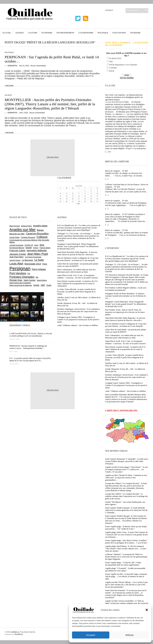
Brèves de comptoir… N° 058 (116, 201)
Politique (103, 33)
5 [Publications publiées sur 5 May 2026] (67, 193)
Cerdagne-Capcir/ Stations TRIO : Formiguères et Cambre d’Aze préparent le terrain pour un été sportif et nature (126, 385)
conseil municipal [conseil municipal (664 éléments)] (16, 245)
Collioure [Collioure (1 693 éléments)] (42, 237)
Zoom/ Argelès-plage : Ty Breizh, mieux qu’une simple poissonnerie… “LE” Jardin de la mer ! (126, 528)
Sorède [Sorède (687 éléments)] (36, 285)
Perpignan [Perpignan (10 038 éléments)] (20, 268)
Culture (33, 33)
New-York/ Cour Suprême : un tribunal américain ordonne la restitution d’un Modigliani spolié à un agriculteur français (124, 97)
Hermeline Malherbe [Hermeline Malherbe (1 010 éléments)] (37, 250)
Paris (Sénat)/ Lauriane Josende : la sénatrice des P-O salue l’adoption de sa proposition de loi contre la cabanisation (125, 349)
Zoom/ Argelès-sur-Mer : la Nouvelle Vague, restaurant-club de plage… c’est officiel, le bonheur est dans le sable (126, 576)
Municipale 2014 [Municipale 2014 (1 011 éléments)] (33, 264)
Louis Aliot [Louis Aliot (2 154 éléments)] (16, 264)
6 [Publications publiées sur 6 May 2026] (73, 193)
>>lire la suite (9, 85)
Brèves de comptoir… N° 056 (116, 230)
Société (8, 95)
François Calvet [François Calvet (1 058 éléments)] (17, 250)
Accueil (7, 33)
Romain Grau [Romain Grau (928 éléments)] (16, 280)
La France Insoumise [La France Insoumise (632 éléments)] (33, 257)
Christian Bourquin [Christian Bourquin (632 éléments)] (28, 237)
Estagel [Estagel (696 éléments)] (29, 248)
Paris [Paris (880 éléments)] (45, 264)
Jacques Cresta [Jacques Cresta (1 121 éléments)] (18, 254)
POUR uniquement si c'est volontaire (123, 65)
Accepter (91, 635)
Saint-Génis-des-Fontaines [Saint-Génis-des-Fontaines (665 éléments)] (20, 283)
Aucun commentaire (38, 66)
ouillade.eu (15, 632)
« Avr (78, 204)
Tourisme (135, 33)
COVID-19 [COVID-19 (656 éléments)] (29, 245)
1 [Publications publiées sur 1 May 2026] (85, 191)
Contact (109, 10)
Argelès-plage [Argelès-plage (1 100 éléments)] (40, 226)
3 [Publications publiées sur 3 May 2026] (97, 191)
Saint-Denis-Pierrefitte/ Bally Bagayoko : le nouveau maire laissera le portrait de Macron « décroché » (125, 319)
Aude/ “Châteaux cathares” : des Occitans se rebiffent (125, 391)
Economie (47, 33)
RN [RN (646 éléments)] (37, 277)
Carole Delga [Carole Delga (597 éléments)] (14, 237)
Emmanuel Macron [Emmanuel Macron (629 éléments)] (17, 248)
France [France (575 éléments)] (36, 248)
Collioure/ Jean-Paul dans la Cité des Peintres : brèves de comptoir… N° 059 (127, 186)
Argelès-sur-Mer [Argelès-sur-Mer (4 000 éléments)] (23, 230)
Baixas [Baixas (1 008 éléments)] (40, 230)
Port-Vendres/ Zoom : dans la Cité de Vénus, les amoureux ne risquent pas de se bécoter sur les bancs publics (125, 312)
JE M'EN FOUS (115, 58)
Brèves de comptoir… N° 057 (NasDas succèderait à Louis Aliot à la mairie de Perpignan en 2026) (125, 215)
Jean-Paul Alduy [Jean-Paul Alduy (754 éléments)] (16, 257)
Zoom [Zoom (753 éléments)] (49, 285)
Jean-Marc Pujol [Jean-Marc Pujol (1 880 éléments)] (38, 254)
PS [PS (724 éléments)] (29, 274)
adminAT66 (12, 66)
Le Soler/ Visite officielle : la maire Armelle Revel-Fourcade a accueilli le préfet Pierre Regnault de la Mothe (124, 357)
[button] (147, 610)
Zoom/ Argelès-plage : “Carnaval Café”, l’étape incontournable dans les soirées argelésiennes (123, 564)
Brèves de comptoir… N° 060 (116, 171)
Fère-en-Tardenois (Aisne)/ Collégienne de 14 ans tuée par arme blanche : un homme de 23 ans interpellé (126, 325)
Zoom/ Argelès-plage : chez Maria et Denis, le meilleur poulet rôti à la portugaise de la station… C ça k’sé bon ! (126, 542)
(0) (110, 152)
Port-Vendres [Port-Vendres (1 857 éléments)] (18, 273)
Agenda (20, 33)
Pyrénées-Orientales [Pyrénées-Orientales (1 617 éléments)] (22, 277)
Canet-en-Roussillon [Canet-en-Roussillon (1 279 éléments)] (37, 234)
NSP (111, 62)
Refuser (130, 635)
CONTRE (113, 68)
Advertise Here (52, 157)
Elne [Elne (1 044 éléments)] (42, 245)
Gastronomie (86, 33)
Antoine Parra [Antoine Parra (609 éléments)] (26, 226)
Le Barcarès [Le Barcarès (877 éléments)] (27, 260)
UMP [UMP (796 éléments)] (43, 285)
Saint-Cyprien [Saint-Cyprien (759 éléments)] (30, 280)
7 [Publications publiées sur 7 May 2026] (79, 193)
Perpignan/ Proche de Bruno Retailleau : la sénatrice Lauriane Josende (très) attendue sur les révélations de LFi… (126, 296)
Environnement (66, 33)
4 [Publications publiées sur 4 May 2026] (60, 193)
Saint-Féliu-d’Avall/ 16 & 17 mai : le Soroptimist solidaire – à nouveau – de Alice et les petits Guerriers (125, 342)
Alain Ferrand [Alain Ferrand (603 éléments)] (15, 226)
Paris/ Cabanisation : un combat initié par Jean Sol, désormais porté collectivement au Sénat (124, 337)
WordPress (19, 634)
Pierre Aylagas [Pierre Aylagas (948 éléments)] (39, 269)
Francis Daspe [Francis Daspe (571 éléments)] (45, 248)
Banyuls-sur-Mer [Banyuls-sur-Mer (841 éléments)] (17, 234)
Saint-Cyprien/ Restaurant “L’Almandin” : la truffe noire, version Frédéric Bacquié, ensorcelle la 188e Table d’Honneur (127, 461)
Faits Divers (119, 33)
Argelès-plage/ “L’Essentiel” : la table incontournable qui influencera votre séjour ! (125, 570)
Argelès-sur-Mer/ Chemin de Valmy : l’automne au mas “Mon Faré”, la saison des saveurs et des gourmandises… (126, 478)
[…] (107, 152)
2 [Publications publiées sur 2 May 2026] (91, 191)
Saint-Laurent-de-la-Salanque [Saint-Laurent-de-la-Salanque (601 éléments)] (21, 285)
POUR (112, 71)
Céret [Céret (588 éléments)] (36, 245)
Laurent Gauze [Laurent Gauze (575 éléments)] (15, 260)
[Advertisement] (20, 196)
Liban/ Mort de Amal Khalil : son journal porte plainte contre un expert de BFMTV (126, 331)
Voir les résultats (127, 78)
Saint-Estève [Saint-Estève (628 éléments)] (42, 280)
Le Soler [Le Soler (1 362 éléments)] (39, 260)
